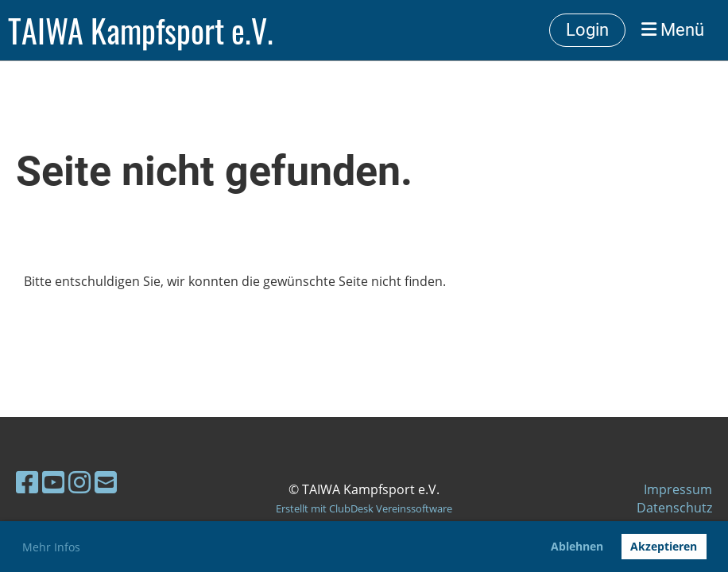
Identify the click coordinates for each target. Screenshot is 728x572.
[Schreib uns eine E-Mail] (106, 482)
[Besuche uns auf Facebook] (27, 482)
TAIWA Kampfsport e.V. (141, 30)
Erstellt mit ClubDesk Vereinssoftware (364, 508)
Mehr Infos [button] (51, 547)
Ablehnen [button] (577, 546)
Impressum (678, 489)
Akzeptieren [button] (664, 546)
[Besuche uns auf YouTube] (53, 482)
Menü (673, 30)
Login (587, 30)
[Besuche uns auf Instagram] (79, 482)
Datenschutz (674, 508)
